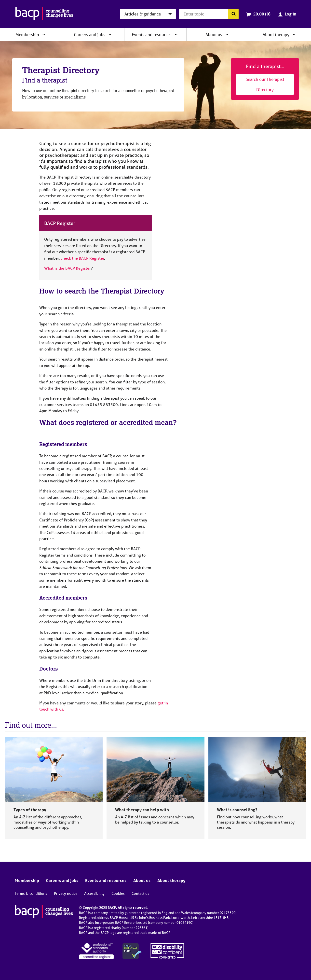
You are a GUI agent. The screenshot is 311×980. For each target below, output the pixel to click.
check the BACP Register (82, 258)
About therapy (276, 35)
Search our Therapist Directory (265, 84)
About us (214, 35)
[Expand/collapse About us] (227, 34)
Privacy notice (66, 893)
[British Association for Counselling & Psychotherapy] (44, 14)
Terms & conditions (31, 893)
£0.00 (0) (262, 14)
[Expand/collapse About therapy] (294, 34)
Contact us (140, 893)
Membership (27, 35)
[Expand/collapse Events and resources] (176, 34)
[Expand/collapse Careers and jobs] (110, 34)
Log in (291, 14)
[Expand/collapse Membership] (44, 34)
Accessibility (94, 893)
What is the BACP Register (68, 268)
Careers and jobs (90, 35)
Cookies (118, 893)
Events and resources (152, 35)
